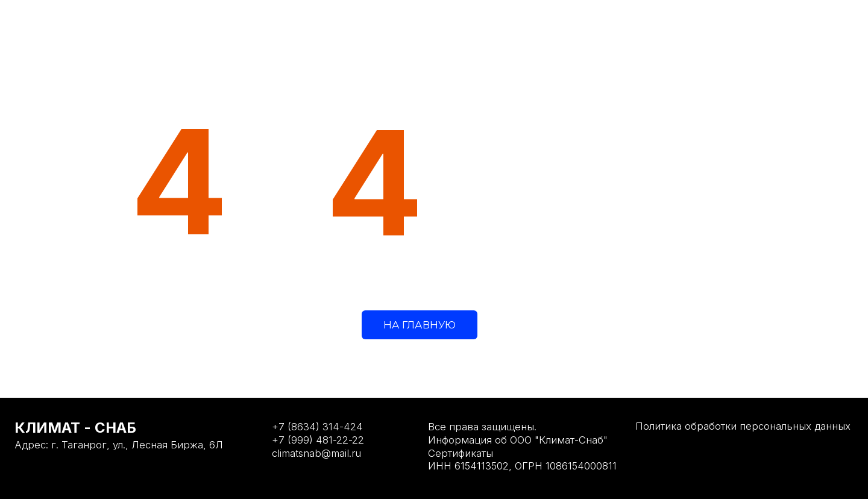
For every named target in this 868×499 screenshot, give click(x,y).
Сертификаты (461, 453)
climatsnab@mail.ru (316, 453)
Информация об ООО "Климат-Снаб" (518, 440)
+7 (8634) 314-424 (317, 427)
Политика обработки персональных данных (743, 426)
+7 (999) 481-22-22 (318, 440)
